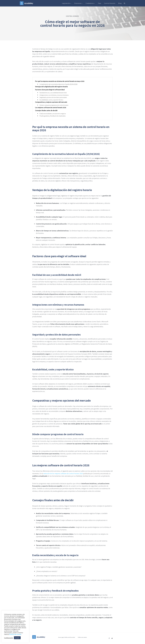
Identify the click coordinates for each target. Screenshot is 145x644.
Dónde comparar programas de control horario (54, 105)
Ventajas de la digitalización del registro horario (51, 87)
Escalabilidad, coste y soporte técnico (51, 100)
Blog (120, 3)
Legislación (67, 3)
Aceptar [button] (17, 638)
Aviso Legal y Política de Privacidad (67, 637)
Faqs (100, 3)
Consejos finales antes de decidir (46, 110)
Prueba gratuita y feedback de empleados (53, 116)
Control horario (110, 3)
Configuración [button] (9, 638)
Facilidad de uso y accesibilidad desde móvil (53, 93)
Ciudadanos (90, 3)
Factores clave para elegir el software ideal (50, 90)
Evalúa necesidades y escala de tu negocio (53, 114)
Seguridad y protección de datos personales (53, 97)
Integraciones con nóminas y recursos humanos (54, 95)
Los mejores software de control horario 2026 (51, 108)
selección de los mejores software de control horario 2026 (63, 473)
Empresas (79, 3)
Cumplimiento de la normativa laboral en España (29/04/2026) (58, 84)
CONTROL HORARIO (72, 16)
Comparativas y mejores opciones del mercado (51, 102)
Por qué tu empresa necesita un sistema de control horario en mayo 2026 (60, 81)
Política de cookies (82, 637)
